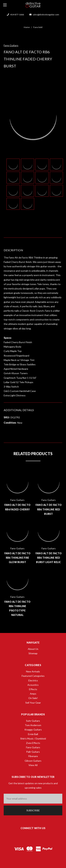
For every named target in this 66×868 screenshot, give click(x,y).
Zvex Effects (33, 743)
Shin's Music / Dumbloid (33, 739)
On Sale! (33, 698)
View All (33, 765)
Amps (33, 694)
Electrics (33, 680)
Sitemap (33, 653)
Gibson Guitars (33, 761)
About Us (33, 649)
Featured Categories (33, 676)
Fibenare (33, 756)
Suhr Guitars (33, 721)
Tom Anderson (33, 725)
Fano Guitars (33, 747)
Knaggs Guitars (33, 730)
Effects (33, 689)
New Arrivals (33, 671)
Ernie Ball (33, 734)
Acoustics (33, 685)
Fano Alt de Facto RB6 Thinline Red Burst (49, 509)
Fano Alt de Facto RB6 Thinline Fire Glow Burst (17, 558)
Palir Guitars (33, 752)
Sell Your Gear (33, 703)
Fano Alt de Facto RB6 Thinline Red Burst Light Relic (49, 558)
